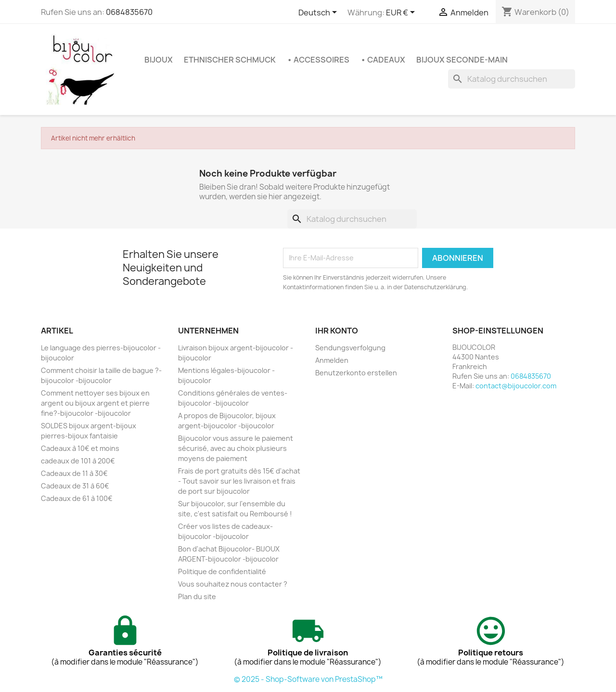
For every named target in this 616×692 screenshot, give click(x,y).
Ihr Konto (337, 331)
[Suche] (512, 79)
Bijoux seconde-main (462, 60)
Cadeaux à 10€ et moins (80, 448)
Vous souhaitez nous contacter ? (233, 584)
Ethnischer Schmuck (230, 60)
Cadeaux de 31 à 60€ (75, 486)
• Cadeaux (383, 60)
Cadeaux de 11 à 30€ (74, 473)
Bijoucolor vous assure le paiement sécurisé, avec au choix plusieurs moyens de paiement (236, 448)
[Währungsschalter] (402, 13)
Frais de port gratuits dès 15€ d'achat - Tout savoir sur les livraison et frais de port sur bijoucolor (239, 481)
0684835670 (129, 12)
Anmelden (332, 360)
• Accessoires (318, 60)
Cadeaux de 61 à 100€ (77, 498)
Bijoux (159, 60)
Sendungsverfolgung (350, 348)
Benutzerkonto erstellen (356, 373)
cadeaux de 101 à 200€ (78, 461)
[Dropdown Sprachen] (319, 13)
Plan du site (197, 596)
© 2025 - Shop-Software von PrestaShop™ (308, 679)
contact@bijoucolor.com (516, 386)
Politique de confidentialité (222, 571)
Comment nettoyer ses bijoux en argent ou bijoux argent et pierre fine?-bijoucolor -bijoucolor (95, 403)
